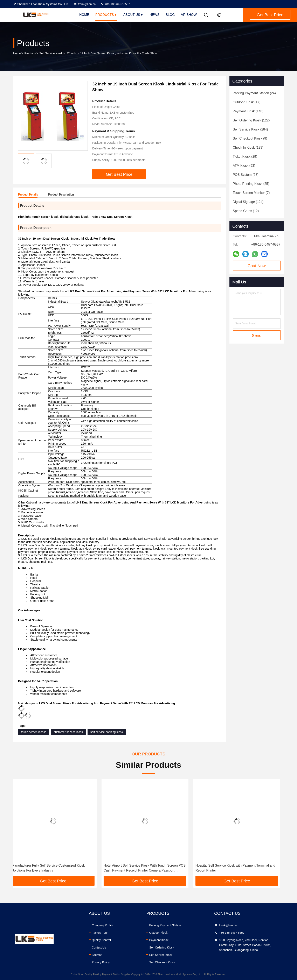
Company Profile (102, 925)
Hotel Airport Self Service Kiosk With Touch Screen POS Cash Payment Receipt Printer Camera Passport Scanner (148, 868)
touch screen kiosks (34, 732)
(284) (250, 129)
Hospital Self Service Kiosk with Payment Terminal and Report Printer (239, 868)
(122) (251, 120)
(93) (244, 166)
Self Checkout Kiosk (162, 962)
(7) (251, 193)
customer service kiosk (68, 732)
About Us (133, 15)
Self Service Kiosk (51, 53)
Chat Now (257, 266)
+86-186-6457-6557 (115, 4)
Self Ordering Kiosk (162, 947)
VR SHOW (189, 15)
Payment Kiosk (159, 940)
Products (106, 15)
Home (84, 15)
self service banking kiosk (107, 732)
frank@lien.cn (85, 4)
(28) (246, 175)
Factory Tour (100, 933)
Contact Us (99, 947)
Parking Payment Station (165, 925)
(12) (246, 211)
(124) (248, 202)
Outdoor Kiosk (158, 933)
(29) (245, 157)
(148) (248, 111)
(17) (247, 102)
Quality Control (101, 940)
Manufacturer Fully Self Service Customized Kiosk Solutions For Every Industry (52, 868)
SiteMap (97, 955)
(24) (254, 93)
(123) (248, 147)
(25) (251, 184)
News (154, 15)
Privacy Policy (101, 962)
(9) (250, 138)
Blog (170, 15)
